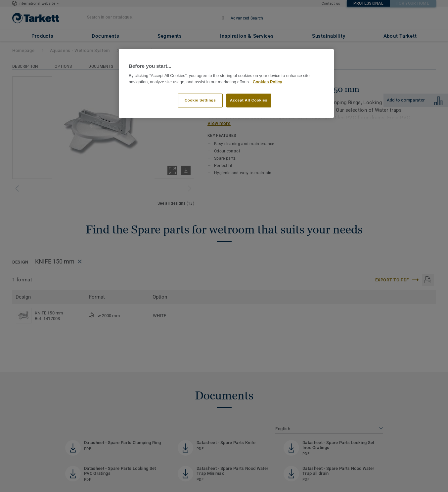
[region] (226, 83)
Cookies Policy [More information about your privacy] (268, 82)
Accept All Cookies (249, 100)
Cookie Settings (200, 100)
